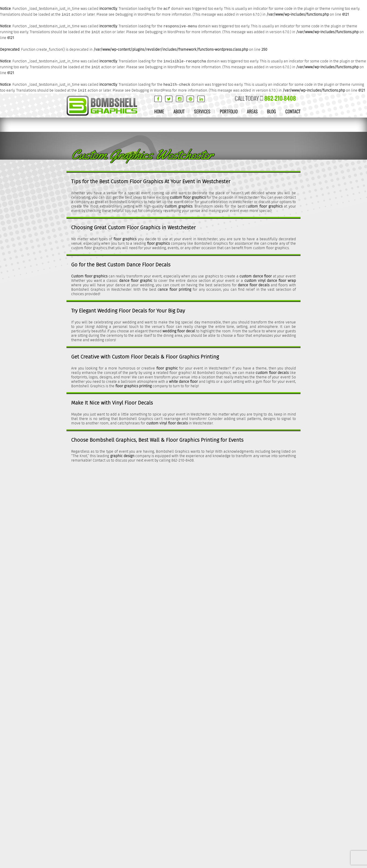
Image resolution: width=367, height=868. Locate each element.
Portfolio (229, 112)
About (179, 112)
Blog (272, 112)
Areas (252, 112)
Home (159, 112)
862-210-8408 (280, 98)
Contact (293, 112)
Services (202, 112)
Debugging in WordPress (135, 15)
